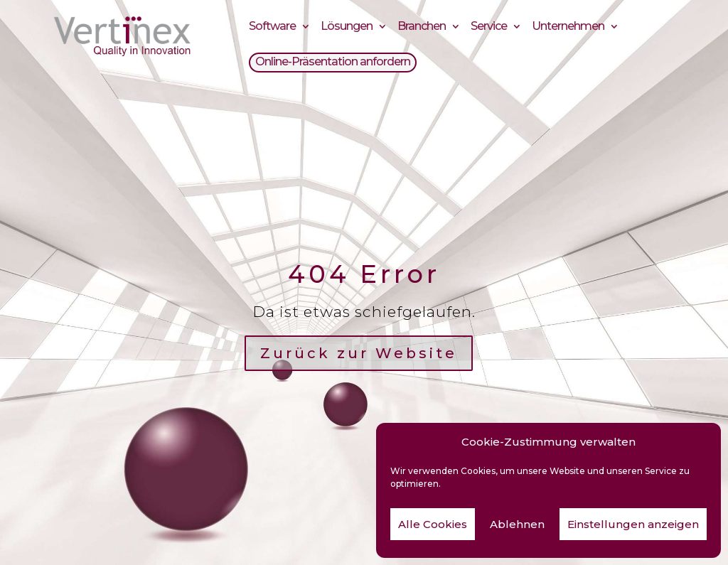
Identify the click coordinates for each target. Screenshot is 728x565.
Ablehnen (517, 524)
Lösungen (347, 28)
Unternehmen (568, 28)
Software (272, 28)
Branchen (422, 28)
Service (489, 28)
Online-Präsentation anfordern (333, 64)
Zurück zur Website (359, 353)
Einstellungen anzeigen (633, 524)
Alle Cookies (433, 524)
